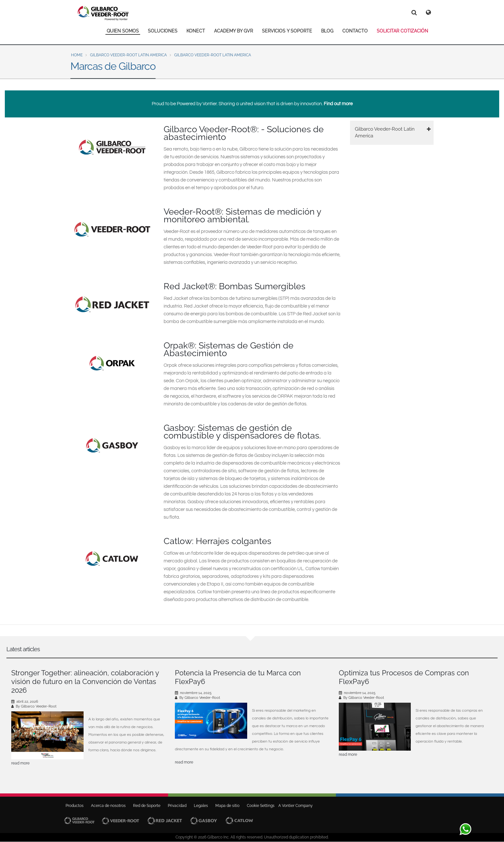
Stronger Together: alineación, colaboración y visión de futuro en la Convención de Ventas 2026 (85, 681)
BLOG (327, 31)
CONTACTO (355, 31)
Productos (75, 806)
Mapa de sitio (227, 806)
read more (20, 763)
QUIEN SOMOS (123, 31)
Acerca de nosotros (108, 806)
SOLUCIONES (163, 31)
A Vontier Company (294, 806)
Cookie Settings (261, 806)
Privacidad (177, 806)
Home (77, 55)
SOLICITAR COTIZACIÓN (402, 31)
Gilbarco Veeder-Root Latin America (128, 55)
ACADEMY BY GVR (234, 31)
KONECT (196, 31)
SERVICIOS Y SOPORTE (287, 31)
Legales (201, 806)
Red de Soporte (147, 806)
